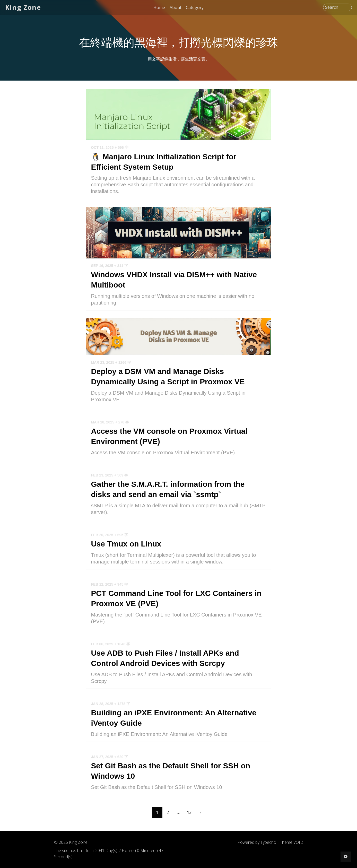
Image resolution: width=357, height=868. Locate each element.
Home (159, 7)
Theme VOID (291, 848)
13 (189, 819)
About (176, 7)
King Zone (24, 7)
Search (332, 7)
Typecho (268, 848)
